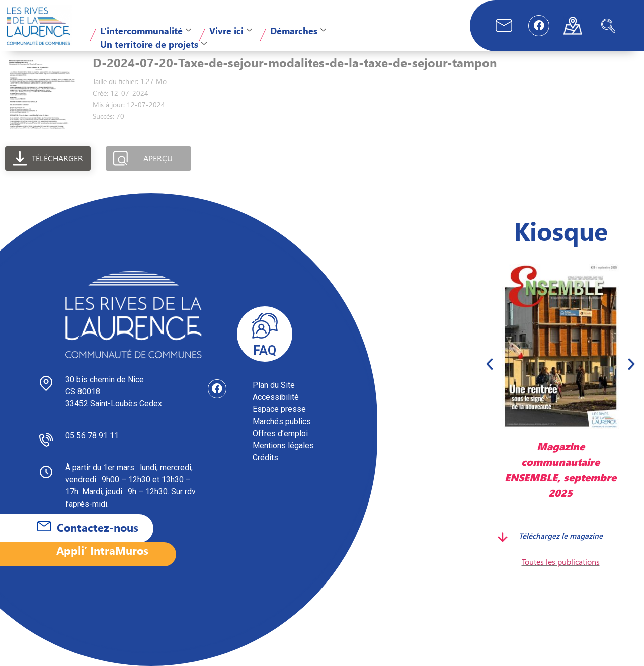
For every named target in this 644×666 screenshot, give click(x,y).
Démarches (298, 30)
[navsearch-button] (608, 26)
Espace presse (279, 409)
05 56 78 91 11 (92, 435)
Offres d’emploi (280, 433)
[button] (490, 364)
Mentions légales (283, 445)
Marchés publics (282, 421)
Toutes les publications (561, 562)
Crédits (265, 457)
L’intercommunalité (146, 30)
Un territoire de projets (153, 44)
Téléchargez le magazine (561, 536)
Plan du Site (274, 385)
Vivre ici (231, 30)
